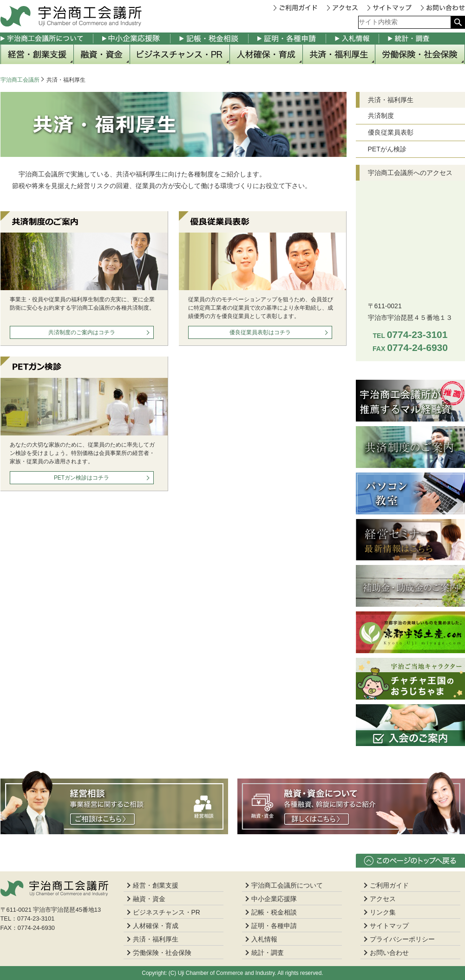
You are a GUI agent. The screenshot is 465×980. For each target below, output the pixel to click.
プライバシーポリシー (402, 939)
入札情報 (353, 39)
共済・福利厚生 (339, 54)
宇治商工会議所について (47, 39)
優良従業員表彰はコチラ (260, 332)
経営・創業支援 (37, 54)
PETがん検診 (387, 149)
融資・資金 (102, 54)
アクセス (346, 8)
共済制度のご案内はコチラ (82, 332)
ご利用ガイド (299, 8)
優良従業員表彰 (391, 132)
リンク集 (383, 912)
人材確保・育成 (266, 54)
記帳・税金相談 (210, 39)
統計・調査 (422, 39)
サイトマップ (393, 8)
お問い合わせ (442, 8)
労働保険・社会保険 (420, 54)
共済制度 (381, 116)
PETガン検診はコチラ (82, 478)
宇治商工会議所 (20, 80)
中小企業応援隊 (132, 39)
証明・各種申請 (287, 39)
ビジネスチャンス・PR (180, 54)
